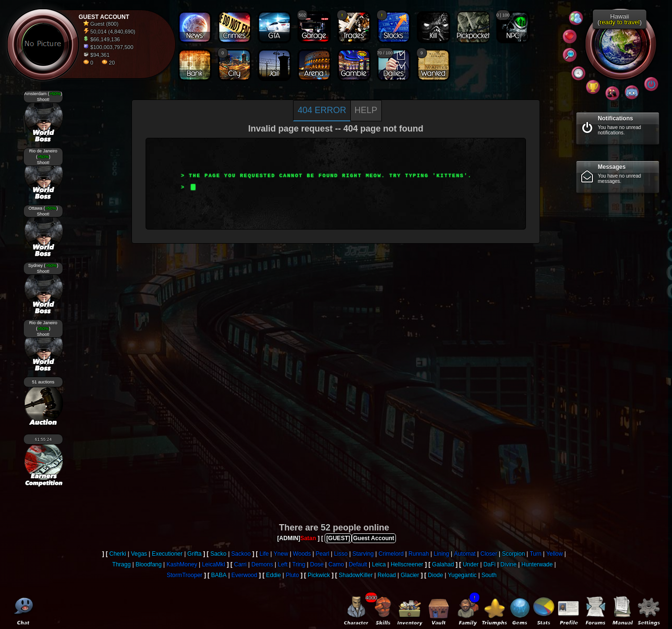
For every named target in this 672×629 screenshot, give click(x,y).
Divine (508, 564)
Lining (442, 554)
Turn (536, 554)
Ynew (281, 554)
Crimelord (391, 554)
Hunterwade (537, 564)
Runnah (419, 554)
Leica (379, 564)
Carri (240, 564)
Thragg (121, 564)
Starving (363, 554)
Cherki (118, 554)
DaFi (489, 564)
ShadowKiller (356, 575)
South (489, 575)
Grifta (194, 554)
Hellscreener (407, 564)
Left (283, 564)
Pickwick (319, 575)
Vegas (139, 554)
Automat (465, 554)
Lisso (341, 554)
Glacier (410, 575)
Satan (308, 538)
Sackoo (241, 554)
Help (366, 110)
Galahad (443, 564)
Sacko (218, 554)
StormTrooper (184, 575)
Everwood (244, 575)
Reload (387, 575)
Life (264, 554)
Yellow (555, 554)
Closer (489, 554)
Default (358, 564)
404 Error (322, 110)
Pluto (292, 575)
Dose (317, 564)
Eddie (273, 575)
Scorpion (513, 554)
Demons (262, 564)
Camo (336, 564)
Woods (302, 554)
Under (471, 564)
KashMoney (182, 564)
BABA (219, 575)
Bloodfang (148, 564)
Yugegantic (462, 575)
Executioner (167, 554)
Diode (435, 575)
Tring (299, 564)
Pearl (323, 554)
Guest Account (374, 538)
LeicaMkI (213, 564)
